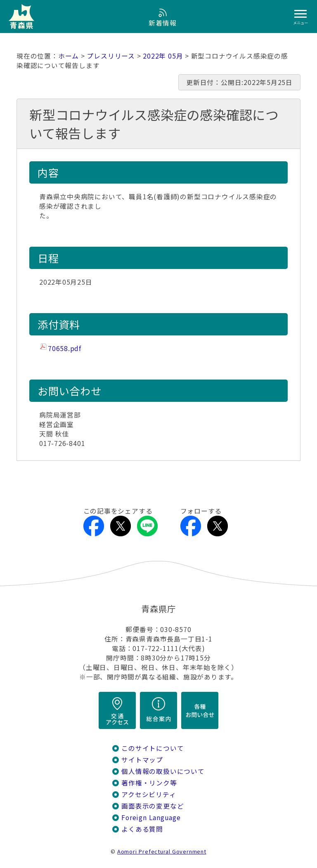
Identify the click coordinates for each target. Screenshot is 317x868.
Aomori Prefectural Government (162, 851)
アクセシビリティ (149, 794)
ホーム (69, 56)
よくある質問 (142, 829)
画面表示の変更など (153, 806)
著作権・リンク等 (149, 783)
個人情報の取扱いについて (163, 771)
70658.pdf (65, 348)
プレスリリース (111, 56)
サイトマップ (142, 760)
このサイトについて (153, 748)
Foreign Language (151, 817)
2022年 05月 (163, 56)
